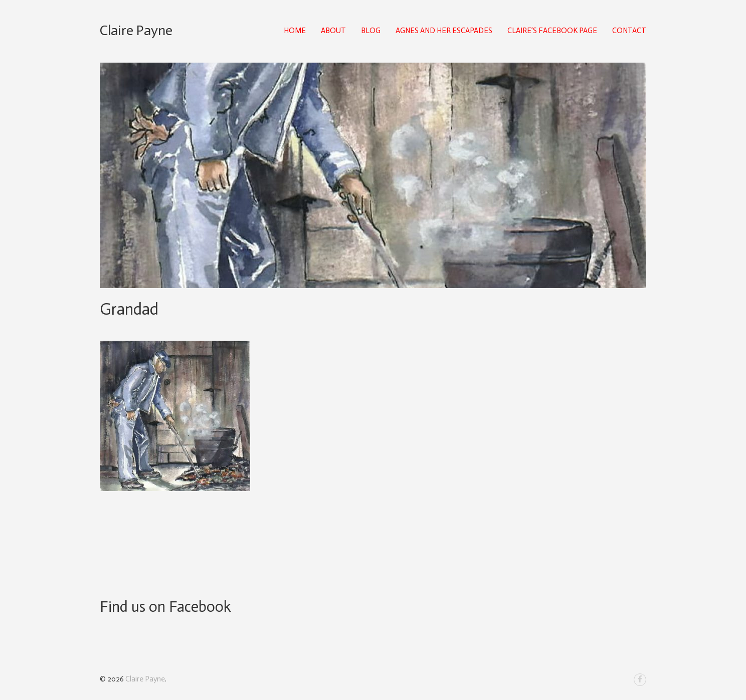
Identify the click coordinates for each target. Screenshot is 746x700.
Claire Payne (136, 30)
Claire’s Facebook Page (552, 31)
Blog (371, 31)
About (333, 31)
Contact (629, 31)
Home (295, 31)
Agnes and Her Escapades (444, 31)
